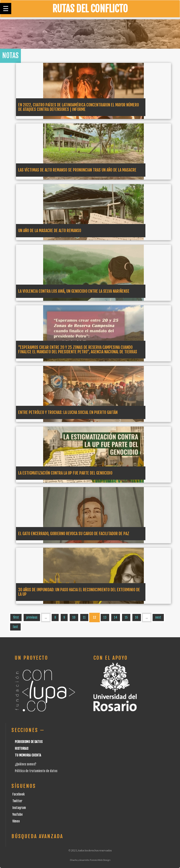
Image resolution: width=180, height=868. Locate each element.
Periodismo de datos (29, 742)
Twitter (17, 801)
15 (126, 617)
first (16, 617)
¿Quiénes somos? (26, 764)
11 (84, 617)
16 (137, 617)
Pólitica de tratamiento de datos (36, 771)
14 (116, 617)
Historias (22, 748)
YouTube (18, 814)
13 (105, 617)
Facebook (19, 794)
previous (32, 617)
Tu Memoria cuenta (28, 755)
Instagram (19, 808)
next (158, 617)
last (15, 627)
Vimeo (16, 821)
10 (74, 617)
